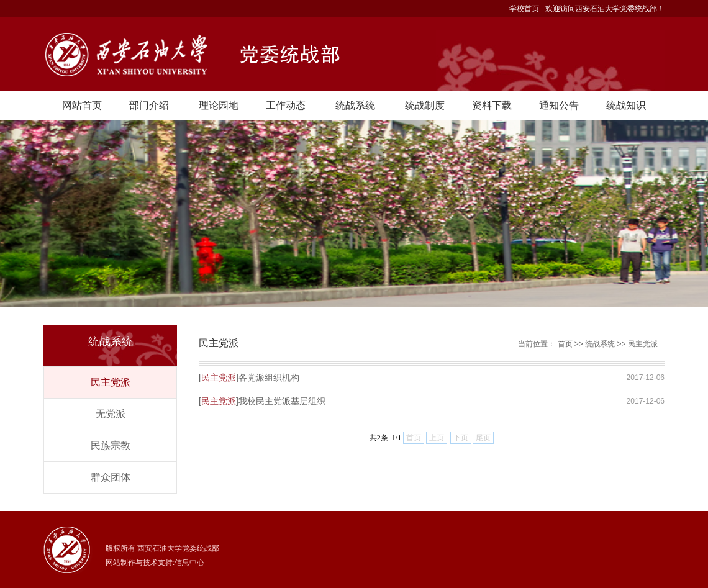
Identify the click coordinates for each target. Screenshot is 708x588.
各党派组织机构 (269, 378)
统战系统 (355, 105)
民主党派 (111, 382)
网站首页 (82, 105)
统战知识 (626, 105)
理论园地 (219, 105)
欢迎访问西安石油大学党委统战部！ (605, 9)
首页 (565, 344)
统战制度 (425, 105)
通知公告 (559, 105)
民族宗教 (111, 446)
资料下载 (492, 105)
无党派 (111, 414)
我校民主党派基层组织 (282, 401)
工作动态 (286, 105)
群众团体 (111, 477)
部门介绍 (149, 105)
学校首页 (524, 9)
